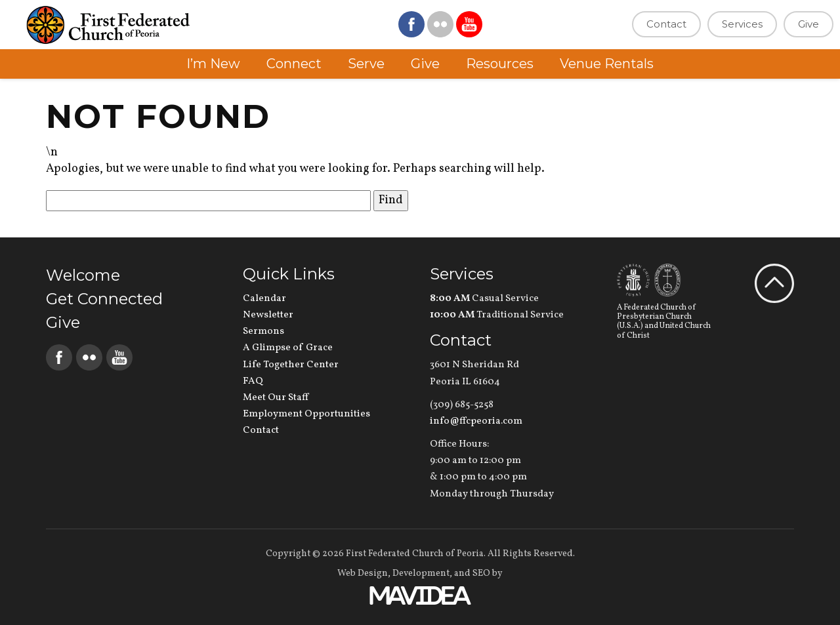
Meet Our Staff (276, 398)
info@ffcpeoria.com (476, 421)
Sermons (263, 332)
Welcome (83, 275)
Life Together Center (291, 365)
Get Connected (104, 299)
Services (742, 24)
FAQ (253, 381)
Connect (294, 64)
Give (808, 24)
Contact (666, 24)
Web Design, (364, 574)
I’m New (213, 64)
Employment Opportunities (306, 414)
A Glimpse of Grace (288, 348)
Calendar (264, 299)
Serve (366, 64)
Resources (500, 64)
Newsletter (268, 315)
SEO (481, 574)
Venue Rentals (607, 64)
